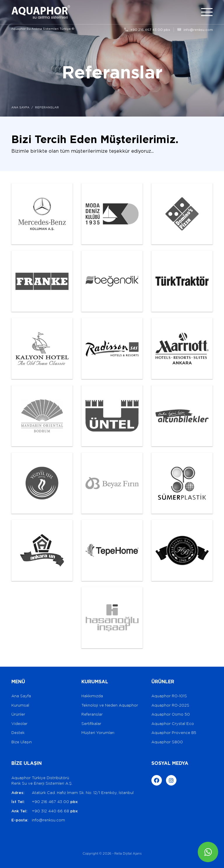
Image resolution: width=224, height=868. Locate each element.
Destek (18, 733)
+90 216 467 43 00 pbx (147, 30)
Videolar (19, 724)
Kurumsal (20, 705)
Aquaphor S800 (167, 742)
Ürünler (18, 714)
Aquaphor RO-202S (170, 705)
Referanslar (92, 714)
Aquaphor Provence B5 (174, 733)
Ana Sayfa (21, 696)
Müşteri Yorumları (98, 733)
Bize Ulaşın (22, 742)
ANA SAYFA (20, 107)
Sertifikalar (91, 724)
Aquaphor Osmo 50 (171, 714)
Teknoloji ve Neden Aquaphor (110, 705)
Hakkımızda (92, 696)
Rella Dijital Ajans (128, 853)
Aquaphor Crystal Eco (173, 724)
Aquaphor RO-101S (169, 696)
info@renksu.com (195, 30)
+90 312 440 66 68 (55, 811)
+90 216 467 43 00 (55, 802)
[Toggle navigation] (207, 12)
